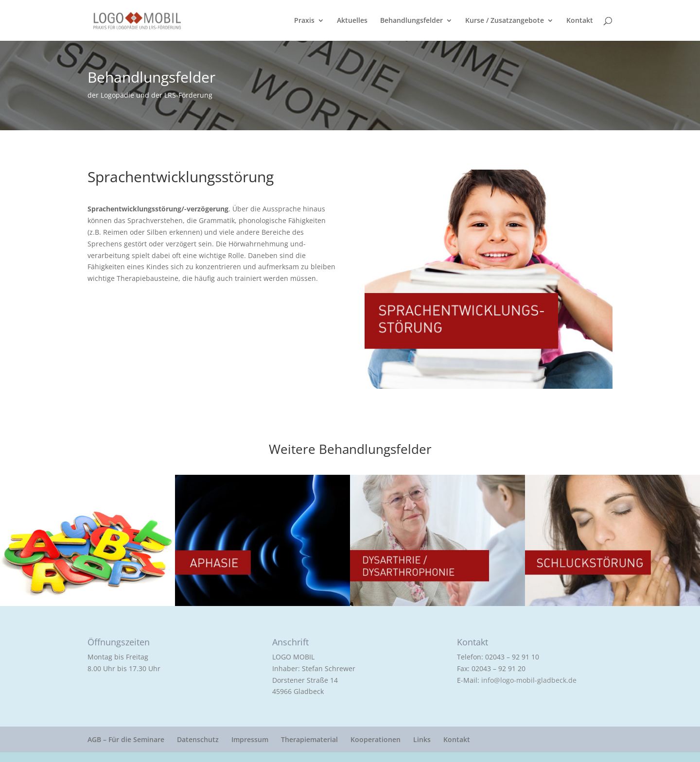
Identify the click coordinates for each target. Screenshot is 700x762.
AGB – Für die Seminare (126, 739)
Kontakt (580, 21)
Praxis (304, 21)
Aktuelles (352, 21)
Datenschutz (198, 739)
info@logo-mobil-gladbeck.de (529, 680)
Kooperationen (376, 739)
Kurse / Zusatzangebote (505, 21)
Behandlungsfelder (411, 21)
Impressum (250, 739)
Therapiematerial (309, 739)
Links (422, 739)
